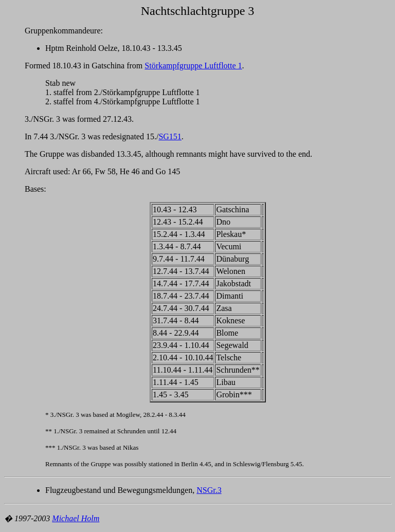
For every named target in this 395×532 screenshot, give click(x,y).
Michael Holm (76, 518)
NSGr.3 (209, 490)
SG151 (170, 136)
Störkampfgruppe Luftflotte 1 (193, 66)
